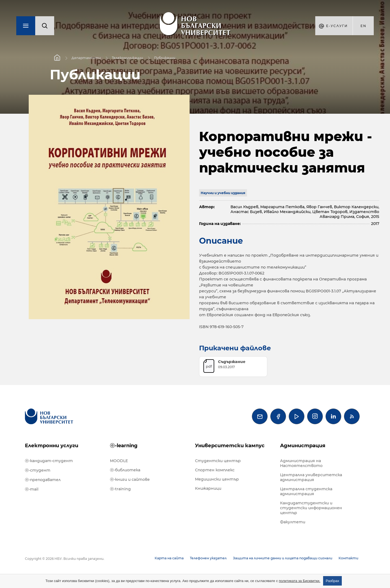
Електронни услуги (52, 446)
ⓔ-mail (32, 489)
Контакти (348, 558)
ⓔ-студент (38, 470)
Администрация (303, 446)
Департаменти (86, 58)
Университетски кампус (230, 446)
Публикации (165, 58)
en (363, 26)
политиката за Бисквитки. (300, 581)
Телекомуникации (127, 58)
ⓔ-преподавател (43, 480)
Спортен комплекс (215, 470)
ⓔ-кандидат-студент (49, 461)
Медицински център (217, 479)
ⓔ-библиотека (125, 470)
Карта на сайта (169, 558)
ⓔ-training (120, 489)
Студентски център (218, 461)
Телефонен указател (208, 558)
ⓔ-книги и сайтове (130, 479)
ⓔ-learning (124, 446)
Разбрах (333, 581)
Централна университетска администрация (311, 477)
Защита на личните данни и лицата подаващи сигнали (283, 558)
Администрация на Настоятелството (301, 463)
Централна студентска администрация (306, 491)
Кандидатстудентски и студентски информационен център (311, 508)
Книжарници (208, 488)
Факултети (293, 522)
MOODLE (119, 461)
